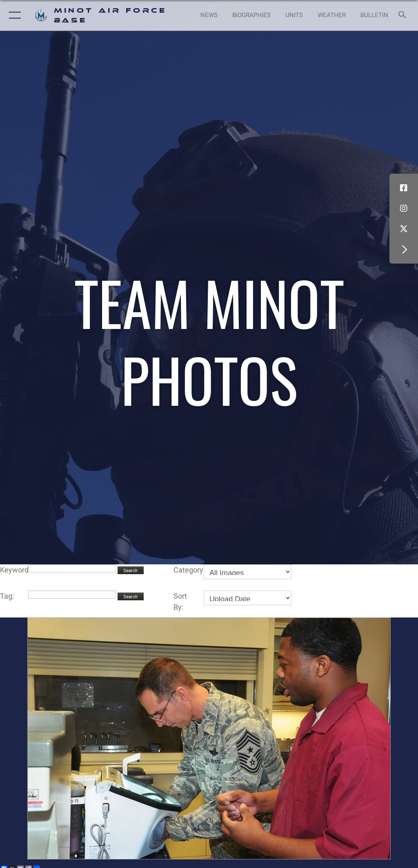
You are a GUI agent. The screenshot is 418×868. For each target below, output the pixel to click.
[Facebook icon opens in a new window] (404, 188)
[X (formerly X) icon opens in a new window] (404, 229)
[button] (13, 15)
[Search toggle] (404, 15)
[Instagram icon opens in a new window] (404, 208)
